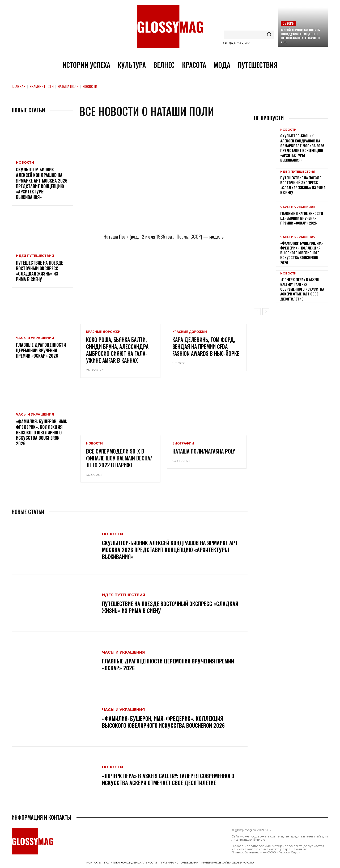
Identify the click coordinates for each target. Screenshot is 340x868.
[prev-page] (257, 312)
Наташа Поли (68, 86)
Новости (25, 163)
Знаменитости (42, 86)
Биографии (183, 443)
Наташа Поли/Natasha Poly (204, 451)
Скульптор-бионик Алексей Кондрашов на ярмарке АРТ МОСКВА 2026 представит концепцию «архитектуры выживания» (42, 183)
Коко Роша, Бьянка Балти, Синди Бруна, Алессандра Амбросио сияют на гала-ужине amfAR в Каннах (117, 350)
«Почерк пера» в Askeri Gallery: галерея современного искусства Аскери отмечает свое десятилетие (168, 779)
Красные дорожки (103, 332)
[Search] (269, 35)
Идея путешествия (35, 256)
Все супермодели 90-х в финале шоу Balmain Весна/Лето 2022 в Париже (119, 458)
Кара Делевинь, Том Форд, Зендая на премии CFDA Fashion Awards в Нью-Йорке (206, 346)
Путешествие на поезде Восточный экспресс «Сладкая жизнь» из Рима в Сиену (39, 271)
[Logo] (170, 27)
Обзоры (288, 23)
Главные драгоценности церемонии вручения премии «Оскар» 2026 (41, 350)
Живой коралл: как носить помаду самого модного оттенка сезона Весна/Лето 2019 (300, 36)
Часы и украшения (35, 338)
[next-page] (266, 312)
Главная (19, 86)
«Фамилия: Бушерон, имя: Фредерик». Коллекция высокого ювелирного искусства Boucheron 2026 (42, 432)
